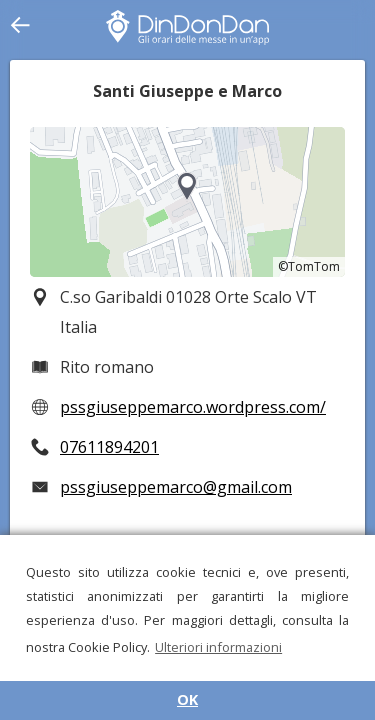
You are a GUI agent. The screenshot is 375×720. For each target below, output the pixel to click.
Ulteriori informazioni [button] (218, 647)
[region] (187, 202)
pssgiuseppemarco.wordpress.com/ (193, 407)
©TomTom (309, 266)
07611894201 (109, 447)
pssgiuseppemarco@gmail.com (176, 487)
